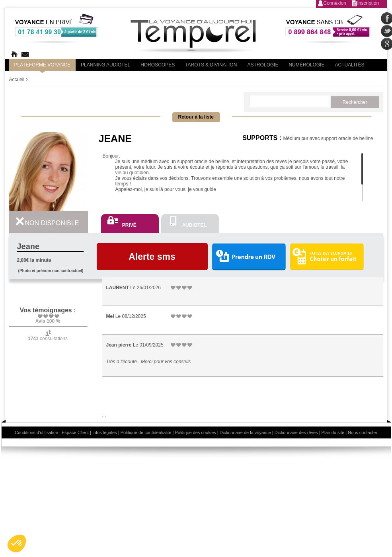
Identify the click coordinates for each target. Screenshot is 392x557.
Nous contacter (363, 432)
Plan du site (333, 432)
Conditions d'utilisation (36, 432)
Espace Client (75, 432)
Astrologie (263, 65)
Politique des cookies (195, 432)
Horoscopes (158, 65)
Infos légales (105, 432)
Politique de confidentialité (146, 432)
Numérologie (306, 65)
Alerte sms (152, 257)
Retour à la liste (196, 117)
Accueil (17, 80)
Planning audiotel (105, 65)
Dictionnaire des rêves (296, 432)
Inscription (368, 3)
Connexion (335, 3)
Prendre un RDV (249, 257)
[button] (17, 543)
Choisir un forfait (327, 257)
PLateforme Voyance (43, 65)
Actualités (349, 65)
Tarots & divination (211, 65)
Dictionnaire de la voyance (245, 432)
